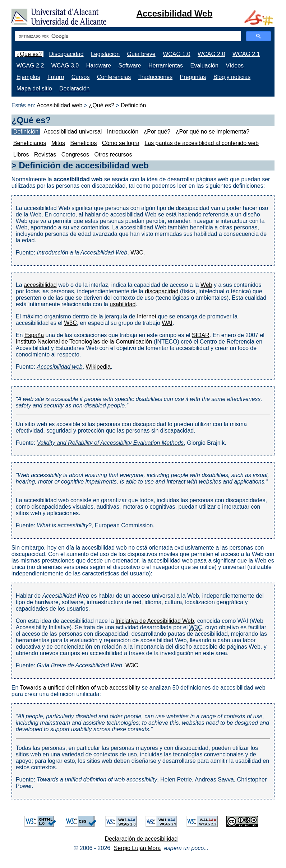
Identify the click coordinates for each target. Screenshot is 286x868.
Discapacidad (66, 54)
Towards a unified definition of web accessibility (80, 688)
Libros (21, 155)
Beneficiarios (30, 143)
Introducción (123, 132)
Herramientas (166, 66)
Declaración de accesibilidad (141, 839)
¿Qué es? (29, 54)
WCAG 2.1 (246, 54)
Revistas (45, 155)
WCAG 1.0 (176, 54)
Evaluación (204, 66)
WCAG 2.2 (30, 66)
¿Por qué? (157, 132)
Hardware (99, 66)
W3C (137, 253)
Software (130, 66)
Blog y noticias (232, 77)
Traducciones (155, 77)
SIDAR (201, 335)
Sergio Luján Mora (137, 848)
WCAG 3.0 (65, 66)
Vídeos (235, 66)
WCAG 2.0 (211, 54)
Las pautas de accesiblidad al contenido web (202, 143)
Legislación (105, 54)
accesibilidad (40, 285)
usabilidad (123, 304)
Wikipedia (98, 367)
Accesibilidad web (59, 105)
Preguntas (193, 77)
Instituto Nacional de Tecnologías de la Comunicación (84, 342)
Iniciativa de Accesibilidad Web (155, 621)
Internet (147, 316)
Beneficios (84, 143)
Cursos (81, 77)
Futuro (56, 77)
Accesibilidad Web (175, 13)
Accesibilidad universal (73, 132)
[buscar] (127, 36)
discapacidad (162, 291)
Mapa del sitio (34, 88)
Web (206, 285)
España (34, 335)
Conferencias (114, 77)
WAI (167, 323)
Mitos (58, 143)
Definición (133, 105)
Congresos (75, 155)
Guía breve (141, 54)
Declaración (74, 88)
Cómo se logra (121, 143)
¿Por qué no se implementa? (213, 132)
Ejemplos (28, 77)
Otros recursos (113, 155)
